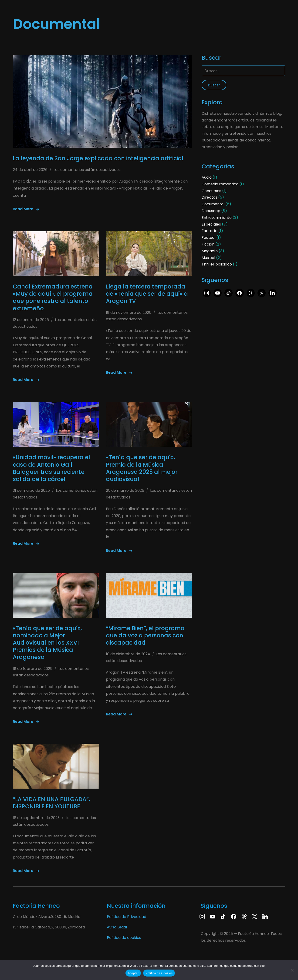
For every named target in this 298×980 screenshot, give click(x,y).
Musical (208, 258)
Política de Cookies (159, 973)
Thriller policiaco (217, 264)
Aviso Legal (117, 927)
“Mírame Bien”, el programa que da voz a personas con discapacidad (145, 635)
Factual (208, 238)
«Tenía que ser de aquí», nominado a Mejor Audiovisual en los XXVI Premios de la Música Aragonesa (47, 643)
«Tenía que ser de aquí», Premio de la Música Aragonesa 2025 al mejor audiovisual (142, 468)
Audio (207, 177)
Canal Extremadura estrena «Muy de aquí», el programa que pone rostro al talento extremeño (53, 297)
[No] (292, 970)
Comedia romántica (220, 184)
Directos (209, 197)
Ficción (208, 244)
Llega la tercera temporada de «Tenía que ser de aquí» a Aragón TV (147, 294)
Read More (23, 209)
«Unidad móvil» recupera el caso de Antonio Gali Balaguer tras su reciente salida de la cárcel (51, 468)
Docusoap (211, 211)
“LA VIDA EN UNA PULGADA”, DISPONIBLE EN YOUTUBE (51, 803)
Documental (213, 204)
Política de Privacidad (127, 917)
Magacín (210, 251)
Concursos (211, 191)
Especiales (211, 224)
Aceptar (133, 973)
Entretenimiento (217, 218)
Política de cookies (124, 938)
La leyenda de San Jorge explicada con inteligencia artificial (98, 158)
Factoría (210, 231)
